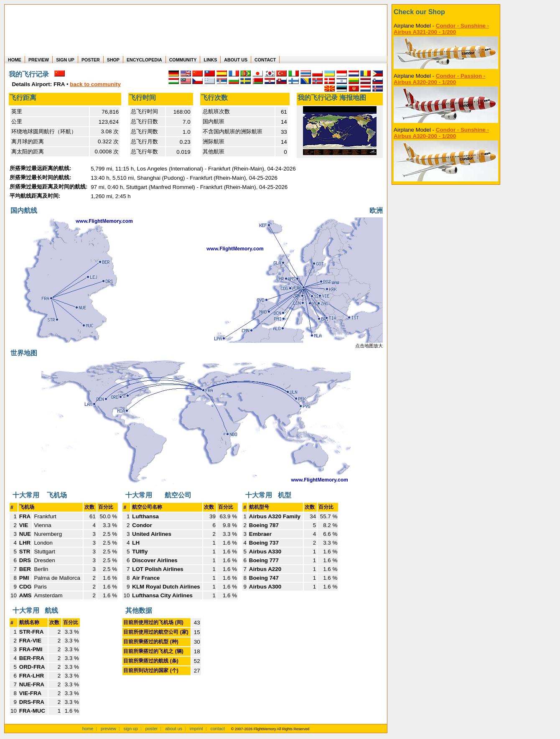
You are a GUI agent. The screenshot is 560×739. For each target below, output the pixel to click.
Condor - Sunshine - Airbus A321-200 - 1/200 (441, 29)
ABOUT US (236, 60)
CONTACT (265, 60)
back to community (95, 84)
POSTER (91, 60)
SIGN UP (65, 60)
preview (108, 729)
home (88, 729)
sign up (131, 729)
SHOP (113, 60)
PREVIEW (39, 60)
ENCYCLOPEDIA (144, 60)
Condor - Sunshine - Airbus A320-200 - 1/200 (441, 133)
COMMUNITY (183, 60)
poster (152, 729)
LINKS (210, 60)
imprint (196, 729)
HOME (15, 60)
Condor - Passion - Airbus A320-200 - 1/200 (439, 79)
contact (218, 729)
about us (174, 729)
